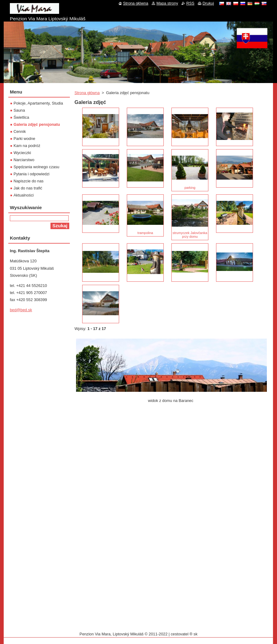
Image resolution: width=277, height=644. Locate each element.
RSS (190, 3)
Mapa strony (167, 3)
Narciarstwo (24, 160)
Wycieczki (22, 153)
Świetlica (21, 117)
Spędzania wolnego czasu (36, 167)
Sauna (19, 110)
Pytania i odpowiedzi (32, 174)
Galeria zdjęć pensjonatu (37, 124)
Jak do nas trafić (28, 188)
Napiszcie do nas (28, 181)
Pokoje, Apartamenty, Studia (38, 103)
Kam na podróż (27, 146)
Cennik (20, 131)
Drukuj (208, 3)
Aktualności (24, 195)
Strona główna (87, 93)
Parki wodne (24, 139)
